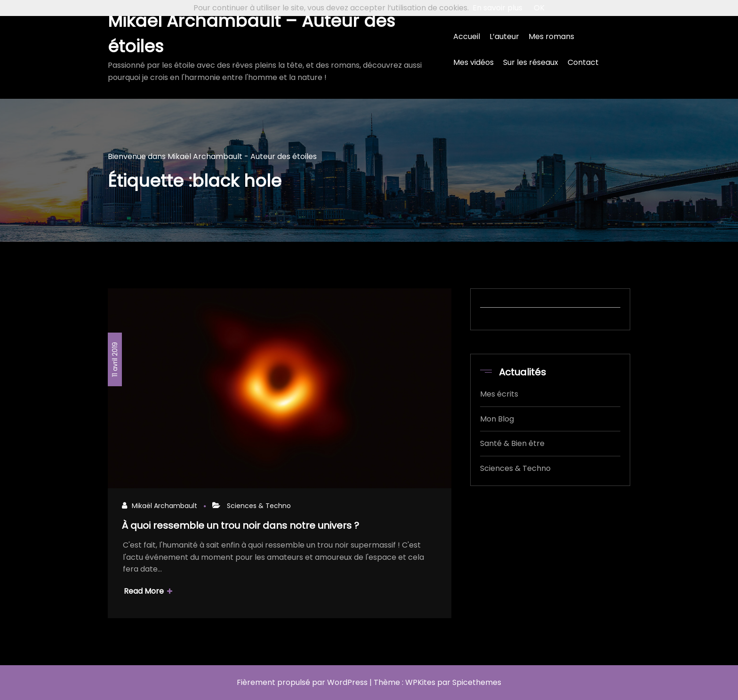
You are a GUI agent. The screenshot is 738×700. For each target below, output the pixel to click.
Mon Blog (497, 419)
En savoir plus (497, 8)
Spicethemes (477, 682)
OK (539, 8)
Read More (148, 591)
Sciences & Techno (259, 506)
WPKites (420, 682)
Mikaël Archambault (164, 506)
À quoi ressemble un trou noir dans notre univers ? (241, 525)
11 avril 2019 (115, 359)
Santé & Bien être (512, 443)
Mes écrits (499, 394)
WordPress (347, 682)
